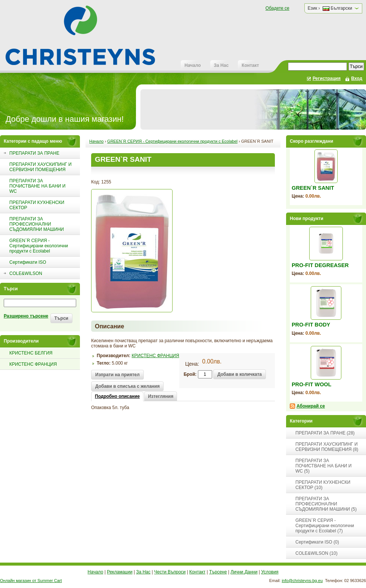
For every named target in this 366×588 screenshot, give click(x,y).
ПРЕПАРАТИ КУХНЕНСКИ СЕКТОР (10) (323, 485)
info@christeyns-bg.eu (302, 581)
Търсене (218, 572)
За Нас (221, 65)
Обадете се (277, 8)
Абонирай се (311, 406)
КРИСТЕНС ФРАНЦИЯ (33, 364)
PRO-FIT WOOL (311, 384)
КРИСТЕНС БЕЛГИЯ (31, 353)
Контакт (250, 65)
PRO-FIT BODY (311, 325)
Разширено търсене (26, 316)
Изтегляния (161, 396)
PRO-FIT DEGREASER (320, 265)
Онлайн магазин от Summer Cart (31, 581)
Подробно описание (117, 396)
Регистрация (327, 78)
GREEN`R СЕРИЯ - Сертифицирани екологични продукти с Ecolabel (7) (325, 526)
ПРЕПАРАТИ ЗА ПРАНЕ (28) (325, 433)
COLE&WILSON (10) (317, 553)
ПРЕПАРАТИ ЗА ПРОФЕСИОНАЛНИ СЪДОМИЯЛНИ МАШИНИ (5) (326, 504)
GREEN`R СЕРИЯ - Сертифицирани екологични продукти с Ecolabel (172, 141)
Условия (270, 572)
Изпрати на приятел (117, 375)
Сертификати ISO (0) (317, 542)
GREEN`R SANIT (313, 188)
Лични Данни (244, 572)
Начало (193, 65)
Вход (357, 78)
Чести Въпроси (170, 572)
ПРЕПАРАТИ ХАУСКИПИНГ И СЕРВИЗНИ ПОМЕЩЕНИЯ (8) (327, 447)
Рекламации (120, 572)
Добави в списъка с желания (127, 386)
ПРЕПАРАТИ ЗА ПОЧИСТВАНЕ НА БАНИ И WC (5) (323, 466)
